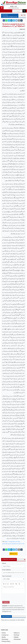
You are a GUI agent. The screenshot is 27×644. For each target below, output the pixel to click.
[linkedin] (11, 20)
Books (4, 630)
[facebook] (4, 20)
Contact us (5, 628)
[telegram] (14, 20)
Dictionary (5, 632)
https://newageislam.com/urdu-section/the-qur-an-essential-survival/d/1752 (13, 543)
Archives (17, 628)
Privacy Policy (6, 635)
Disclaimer (17, 632)
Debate (16, 630)
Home (4, 626)
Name (4, 563)
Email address (7, 570)
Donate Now (13, 554)
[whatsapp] (6, 20)
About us (17, 626)
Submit (6, 595)
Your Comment (7, 576)
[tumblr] (21, 20)
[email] (19, 20)
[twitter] (9, 20)
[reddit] (16, 20)
